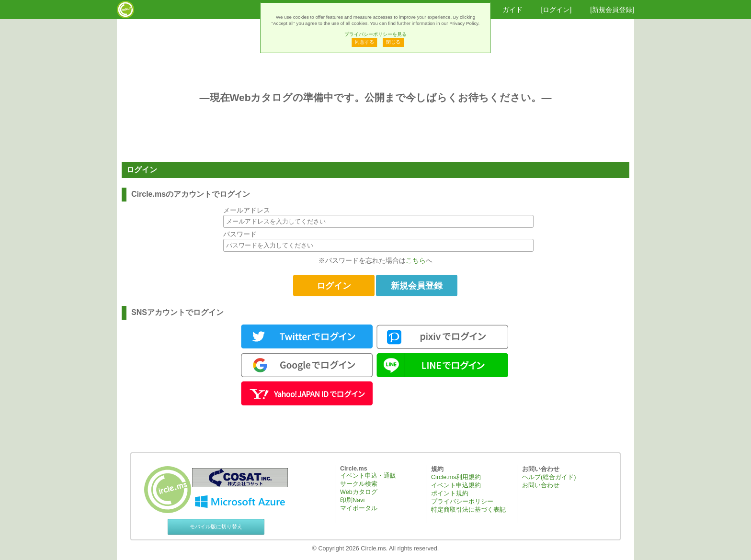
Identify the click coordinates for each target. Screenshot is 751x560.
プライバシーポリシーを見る (375, 34)
